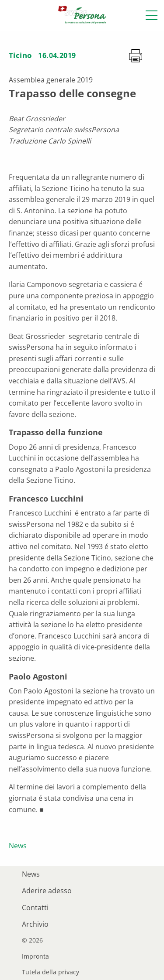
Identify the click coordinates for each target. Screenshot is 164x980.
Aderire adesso (47, 891)
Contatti (35, 908)
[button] (152, 15)
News (18, 846)
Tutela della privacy (51, 972)
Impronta (35, 956)
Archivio (35, 924)
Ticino (20, 55)
